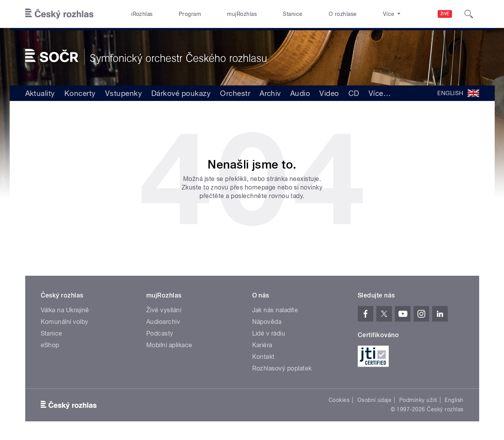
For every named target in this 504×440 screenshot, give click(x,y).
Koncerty (80, 93)
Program (190, 14)
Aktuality (40, 93)
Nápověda (267, 322)
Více (380, 93)
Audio (300, 93)
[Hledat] (469, 14)
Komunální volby (65, 322)
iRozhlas (142, 14)
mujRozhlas (242, 14)
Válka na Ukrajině (65, 310)
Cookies (339, 400)
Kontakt (263, 357)
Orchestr (235, 93)
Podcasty (160, 333)
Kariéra (262, 345)
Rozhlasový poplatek (282, 368)
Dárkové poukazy (181, 93)
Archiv (270, 93)
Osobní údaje (375, 400)
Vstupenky (124, 93)
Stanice (293, 14)
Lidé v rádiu (269, 333)
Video (329, 93)
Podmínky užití (418, 400)
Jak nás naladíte (275, 310)
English (454, 400)
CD (354, 93)
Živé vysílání (164, 310)
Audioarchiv (163, 322)
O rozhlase (343, 14)
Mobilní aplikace (169, 345)
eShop (50, 345)
